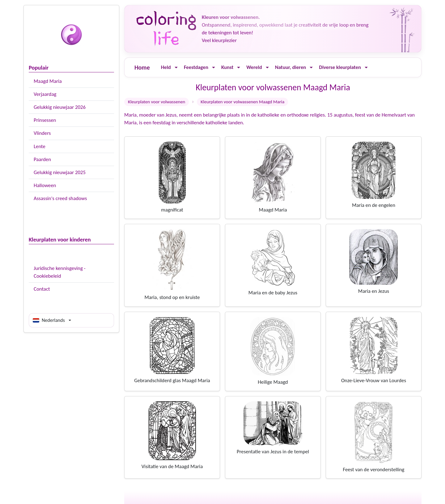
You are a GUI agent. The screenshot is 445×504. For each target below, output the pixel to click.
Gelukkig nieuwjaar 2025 (60, 172)
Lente (40, 146)
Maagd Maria (48, 81)
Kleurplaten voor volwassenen (157, 102)
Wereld (254, 67)
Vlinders (42, 133)
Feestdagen (196, 67)
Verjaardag (45, 94)
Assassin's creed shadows (60, 198)
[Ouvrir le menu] (176, 68)
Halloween (45, 185)
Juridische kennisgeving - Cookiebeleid (60, 272)
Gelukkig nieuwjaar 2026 (60, 107)
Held (166, 67)
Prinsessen (45, 120)
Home (142, 67)
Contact (42, 289)
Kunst (227, 67)
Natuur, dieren (291, 67)
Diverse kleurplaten (340, 67)
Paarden (42, 159)
